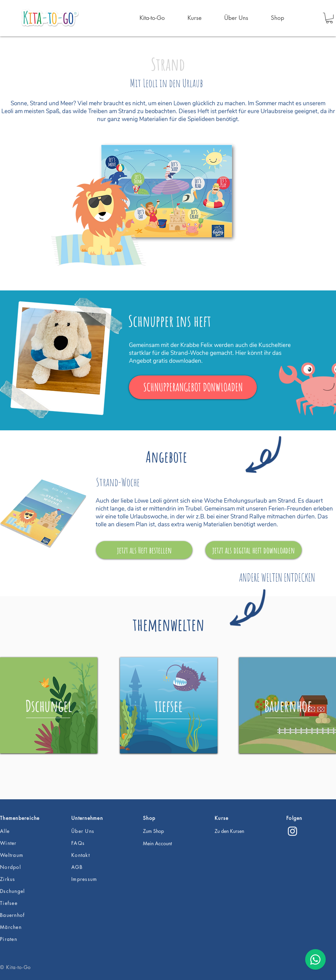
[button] (329, 18)
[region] (49, 705)
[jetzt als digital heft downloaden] (254, 550)
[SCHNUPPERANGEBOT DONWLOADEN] (193, 387)
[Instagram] (292, 831)
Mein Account (157, 843)
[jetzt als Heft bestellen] (144, 550)
